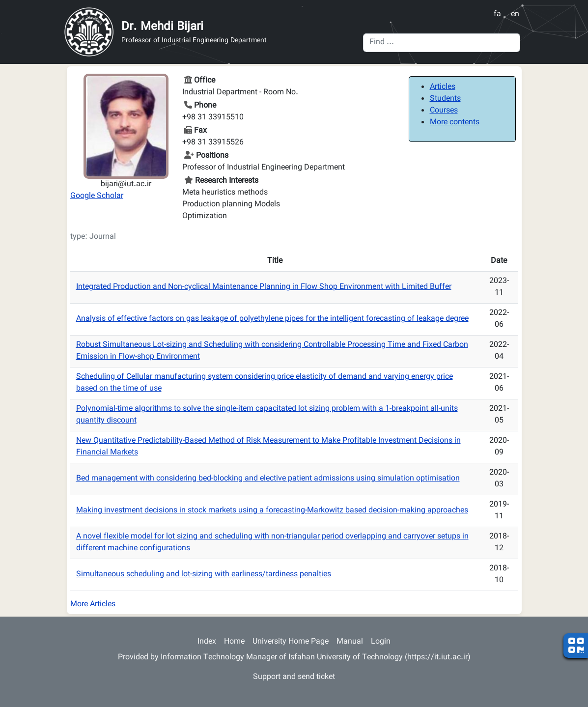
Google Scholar (97, 196)
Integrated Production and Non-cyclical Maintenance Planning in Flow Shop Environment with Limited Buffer (264, 287)
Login (381, 642)
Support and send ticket (294, 677)
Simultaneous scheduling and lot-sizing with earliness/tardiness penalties (204, 575)
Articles (443, 87)
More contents (455, 123)
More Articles (93, 605)
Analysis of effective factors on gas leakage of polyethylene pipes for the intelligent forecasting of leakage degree (272, 319)
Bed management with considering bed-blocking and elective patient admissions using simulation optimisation (268, 479)
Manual (350, 642)
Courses (444, 111)
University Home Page (291, 642)
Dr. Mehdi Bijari (162, 27)
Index (207, 642)
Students (445, 99)
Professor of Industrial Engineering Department (194, 41)
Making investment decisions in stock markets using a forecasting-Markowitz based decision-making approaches (272, 511)
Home (234, 642)
